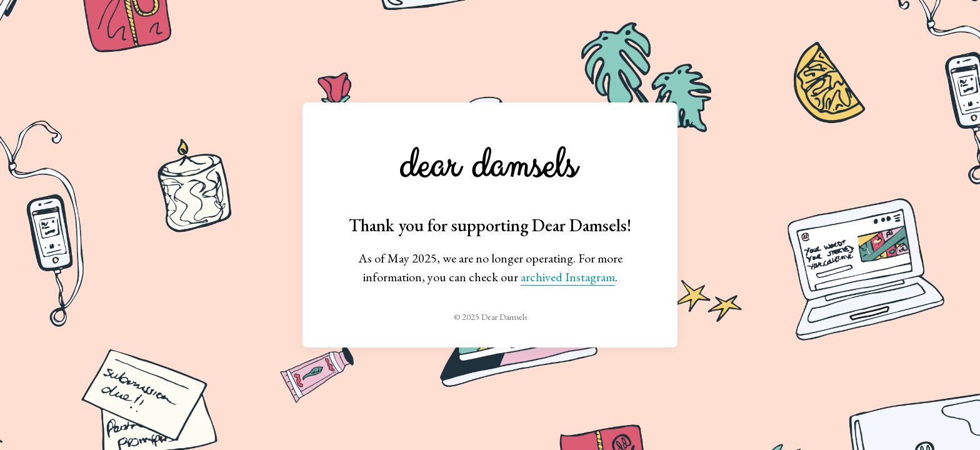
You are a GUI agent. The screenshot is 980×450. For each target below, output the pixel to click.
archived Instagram (568, 277)
